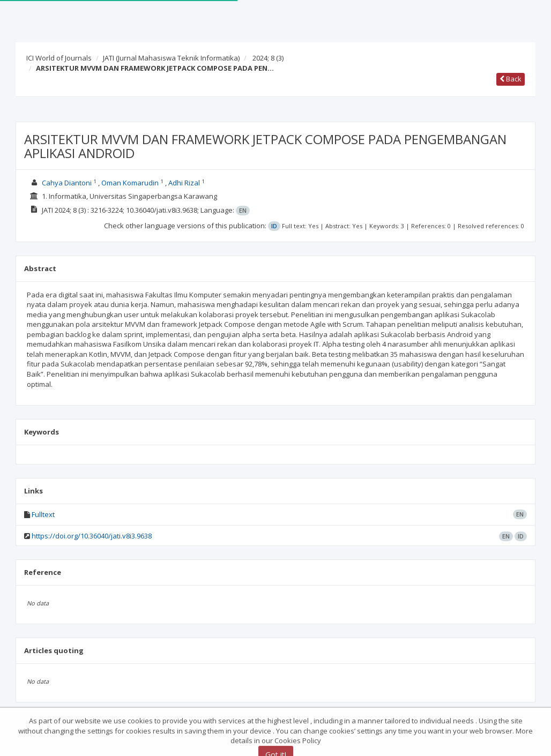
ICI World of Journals (59, 58)
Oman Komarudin (130, 183)
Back (511, 79)
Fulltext (43, 514)
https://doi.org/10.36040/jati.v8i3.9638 (92, 536)
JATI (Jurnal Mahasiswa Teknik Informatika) (171, 58)
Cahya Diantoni (67, 183)
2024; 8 (268, 58)
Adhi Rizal (184, 183)
